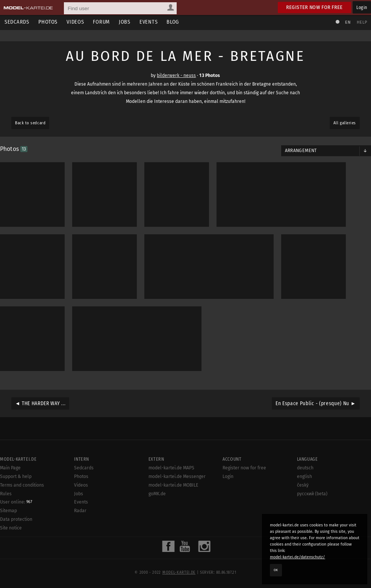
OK (276, 570)
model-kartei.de (179, 573)
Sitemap (8, 511)
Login (362, 7)
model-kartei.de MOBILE (173, 485)
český (303, 485)
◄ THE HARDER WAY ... (40, 403)
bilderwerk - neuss (176, 75)
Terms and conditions (22, 485)
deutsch (305, 468)
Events (148, 22)
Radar (80, 511)
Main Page (10, 468)
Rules (6, 494)
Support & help (16, 476)
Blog (173, 22)
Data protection (16, 519)
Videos (75, 22)
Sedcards (17, 22)
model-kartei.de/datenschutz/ (298, 557)
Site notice (11, 528)
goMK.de (157, 494)
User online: (16, 502)
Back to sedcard (30, 123)
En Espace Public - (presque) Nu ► (316, 403)
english (304, 476)
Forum (101, 22)
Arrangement (301, 151)
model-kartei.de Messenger (177, 476)
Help (362, 22)
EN (348, 22)
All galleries (345, 123)
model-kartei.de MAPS (171, 468)
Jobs (125, 22)
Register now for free (314, 7)
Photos (48, 22)
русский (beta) (312, 494)
